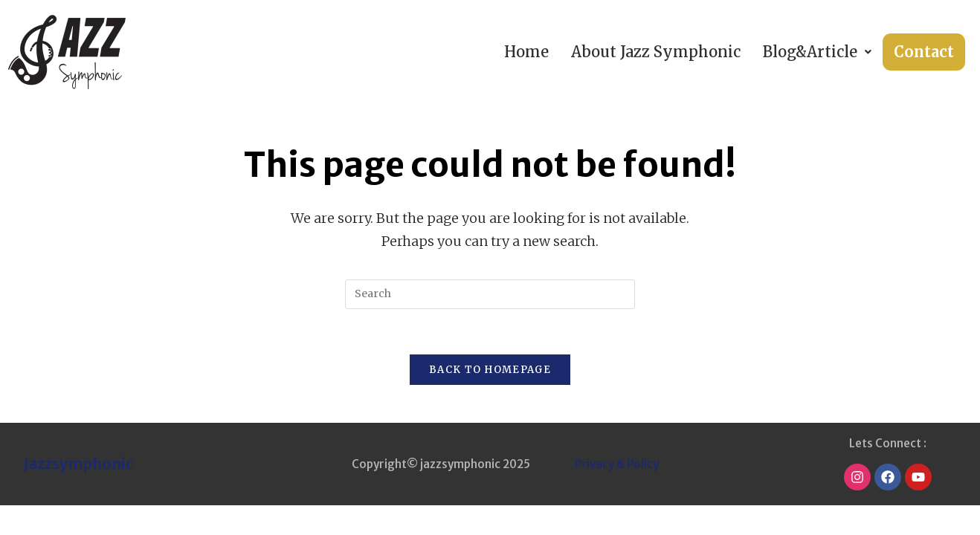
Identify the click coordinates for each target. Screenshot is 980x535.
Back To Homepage (490, 370)
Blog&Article (817, 52)
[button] (817, 52)
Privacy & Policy (617, 464)
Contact (924, 52)
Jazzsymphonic (78, 463)
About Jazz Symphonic (656, 52)
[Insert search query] (490, 294)
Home (526, 52)
